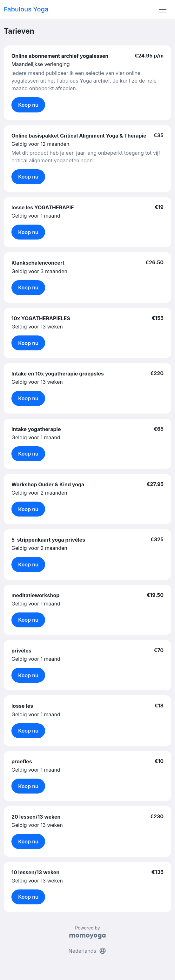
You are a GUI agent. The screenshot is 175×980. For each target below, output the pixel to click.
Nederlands (88, 951)
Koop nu (28, 105)
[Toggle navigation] (163, 10)
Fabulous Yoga (26, 9)
